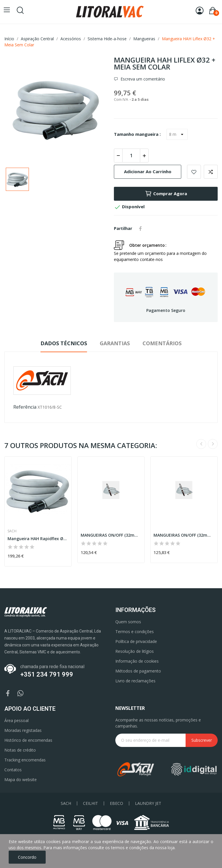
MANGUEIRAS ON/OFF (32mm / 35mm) (111, 535)
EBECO (116, 803)
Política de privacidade (136, 641)
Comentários (162, 343)
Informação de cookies (137, 661)
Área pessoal (16, 720)
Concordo (27, 857)
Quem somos (128, 622)
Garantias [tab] (115, 343)
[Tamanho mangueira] (177, 134)
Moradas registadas (23, 730)
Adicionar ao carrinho (148, 171)
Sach (12, 531)
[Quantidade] (131, 156)
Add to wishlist (194, 172)
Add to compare (211, 172)
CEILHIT (90, 803)
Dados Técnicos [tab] (64, 343)
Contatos (13, 770)
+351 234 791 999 (47, 674)
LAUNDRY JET (148, 803)
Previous (201, 444)
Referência (25, 407)
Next (213, 444)
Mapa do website (21, 780)
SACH (66, 803)
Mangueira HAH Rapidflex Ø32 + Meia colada (38, 539)
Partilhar (140, 229)
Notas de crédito (20, 750)
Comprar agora (166, 194)
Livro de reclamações (135, 681)
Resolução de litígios (135, 651)
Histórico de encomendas (28, 740)
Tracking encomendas (25, 760)
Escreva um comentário (142, 79)
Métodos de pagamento (138, 671)
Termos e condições (135, 632)
